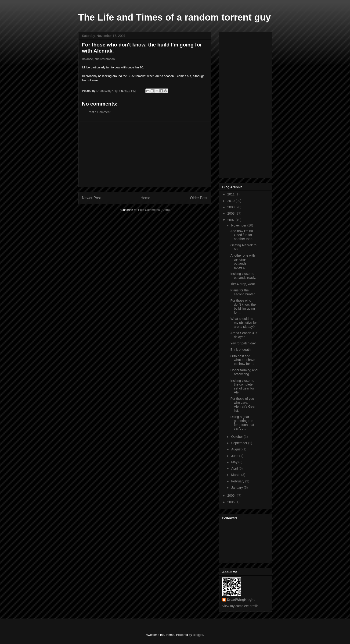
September (240, 443)
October (238, 437)
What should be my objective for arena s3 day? (244, 323)
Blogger (198, 635)
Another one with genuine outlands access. (243, 261)
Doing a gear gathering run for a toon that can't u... (242, 423)
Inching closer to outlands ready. (243, 276)
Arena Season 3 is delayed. (244, 335)
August (237, 449)
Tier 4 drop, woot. (243, 284)
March (236, 475)
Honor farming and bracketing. (244, 372)
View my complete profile (240, 606)
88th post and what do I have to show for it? (243, 360)
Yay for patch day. (243, 343)
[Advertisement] (145, 154)
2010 (231, 201)
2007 (231, 220)
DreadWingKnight (241, 600)
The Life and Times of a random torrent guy (175, 17)
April (235, 468)
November (239, 225)
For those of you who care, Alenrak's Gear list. (243, 404)
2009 (231, 207)
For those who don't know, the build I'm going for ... (243, 306)
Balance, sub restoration (98, 59)
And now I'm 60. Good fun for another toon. (242, 235)
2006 (231, 495)
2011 (231, 194)
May (235, 462)
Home (145, 198)
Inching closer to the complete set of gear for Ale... (242, 386)
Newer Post (92, 198)
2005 (231, 502)
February (238, 481)
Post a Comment (99, 112)
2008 (231, 213)
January (238, 488)
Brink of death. (241, 350)
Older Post (199, 198)
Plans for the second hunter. (243, 292)
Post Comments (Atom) (154, 210)
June (235, 456)
